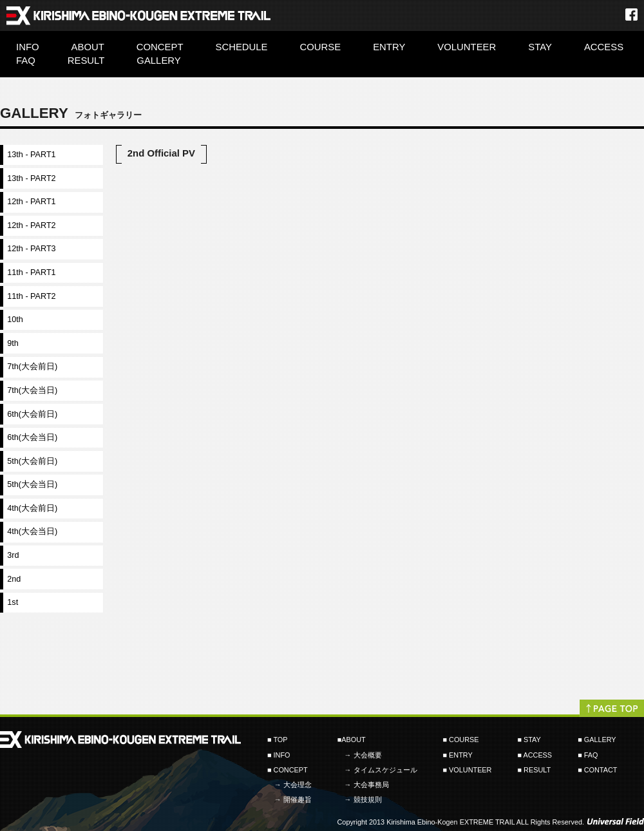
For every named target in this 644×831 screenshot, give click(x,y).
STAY (540, 47)
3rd (13, 555)
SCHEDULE (242, 47)
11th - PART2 (31, 296)
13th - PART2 (31, 178)
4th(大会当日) (32, 531)
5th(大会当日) (32, 484)
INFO (28, 47)
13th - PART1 (31, 155)
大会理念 (298, 785)
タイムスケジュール (385, 770)
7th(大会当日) (32, 390)
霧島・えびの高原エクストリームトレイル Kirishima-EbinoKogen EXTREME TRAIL (138, 13)
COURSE (321, 47)
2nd (14, 579)
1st (13, 602)
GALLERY (158, 61)
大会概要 (368, 755)
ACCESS (604, 47)
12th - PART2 (31, 225)
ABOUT (88, 47)
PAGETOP (612, 706)
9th (13, 343)
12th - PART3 (31, 249)
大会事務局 (371, 785)
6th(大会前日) (32, 414)
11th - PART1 (31, 272)
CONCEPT (160, 47)
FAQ (26, 61)
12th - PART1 (31, 202)
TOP (280, 740)
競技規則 (368, 799)
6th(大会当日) (32, 437)
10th (15, 320)
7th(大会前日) (32, 367)
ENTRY (389, 47)
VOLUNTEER (467, 47)
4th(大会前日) (32, 508)
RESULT (86, 61)
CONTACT (601, 770)
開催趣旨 (298, 799)
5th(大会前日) (32, 461)
